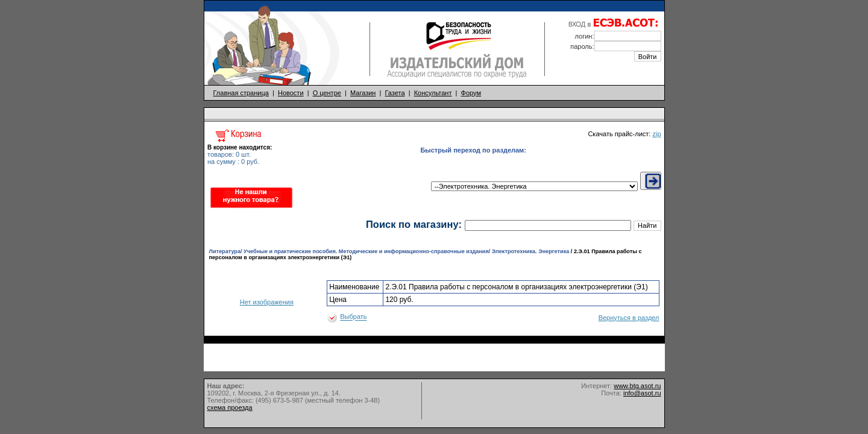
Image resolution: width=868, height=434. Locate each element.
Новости (291, 93)
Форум (471, 93)
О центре (327, 93)
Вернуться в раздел (629, 318)
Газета (395, 93)
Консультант (433, 93)
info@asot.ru (642, 393)
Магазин (363, 93)
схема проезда (230, 407)
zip (656, 134)
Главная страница (241, 93)
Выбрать (353, 317)
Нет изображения (267, 302)
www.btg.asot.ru (637, 386)
